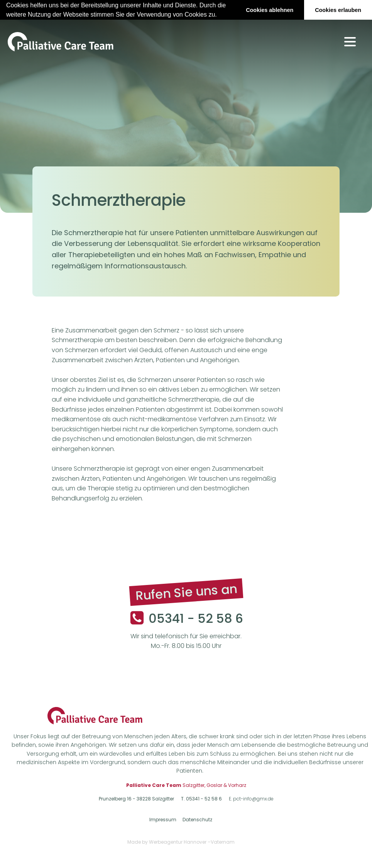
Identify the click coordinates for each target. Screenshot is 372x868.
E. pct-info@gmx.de (251, 798)
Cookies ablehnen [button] (270, 10)
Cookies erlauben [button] (338, 10)
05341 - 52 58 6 (196, 618)
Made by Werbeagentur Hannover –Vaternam (181, 842)
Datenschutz (197, 820)
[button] (220, 15)
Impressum (163, 820)
